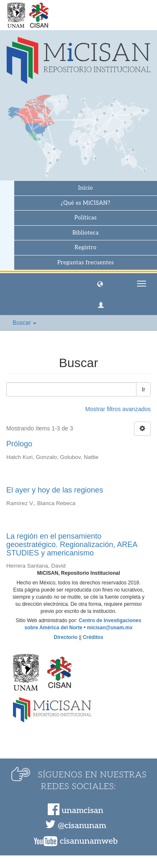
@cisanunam (82, 826)
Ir (143, 389)
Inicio (86, 188)
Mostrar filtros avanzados (118, 409)
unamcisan (82, 811)
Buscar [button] (24, 323)
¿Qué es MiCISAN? (85, 203)
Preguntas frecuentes (86, 263)
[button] (100, 284)
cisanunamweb (89, 841)
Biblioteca (86, 233)
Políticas (86, 218)
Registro (85, 248)
